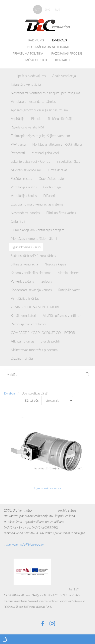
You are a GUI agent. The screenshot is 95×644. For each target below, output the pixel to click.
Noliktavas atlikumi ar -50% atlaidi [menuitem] (57, 144)
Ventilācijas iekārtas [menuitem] (25, 298)
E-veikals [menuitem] (59, 40)
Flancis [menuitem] (36, 119)
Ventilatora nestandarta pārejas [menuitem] (33, 101)
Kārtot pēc (32, 400)
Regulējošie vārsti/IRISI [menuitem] (27, 127)
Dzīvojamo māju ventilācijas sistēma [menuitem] (37, 204)
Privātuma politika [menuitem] (28, 53)
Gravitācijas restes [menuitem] (52, 179)
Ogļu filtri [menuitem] (18, 221)
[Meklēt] (47, 374)
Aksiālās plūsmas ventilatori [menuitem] (63, 316)
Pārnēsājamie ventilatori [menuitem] (28, 324)
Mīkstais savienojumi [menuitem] (26, 170)
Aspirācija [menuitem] (18, 119)
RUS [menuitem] (57, 10)
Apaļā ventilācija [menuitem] (64, 76)
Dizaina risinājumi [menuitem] (24, 358)
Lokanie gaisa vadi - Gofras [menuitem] (30, 161)
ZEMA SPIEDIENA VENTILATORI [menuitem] (35, 307)
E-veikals (10, 393)
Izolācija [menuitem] (46, 281)
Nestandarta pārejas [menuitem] (25, 213)
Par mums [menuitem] (36, 40)
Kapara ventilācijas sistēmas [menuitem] (31, 273)
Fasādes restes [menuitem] (21, 179)
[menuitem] (11, 75)
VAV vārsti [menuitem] (18, 144)
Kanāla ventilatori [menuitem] (23, 316)
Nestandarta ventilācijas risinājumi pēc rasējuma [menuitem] (46, 93)
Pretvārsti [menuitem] (18, 153)
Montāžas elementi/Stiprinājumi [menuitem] (34, 238)
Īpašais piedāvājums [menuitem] (32, 76)
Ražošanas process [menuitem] (67, 53)
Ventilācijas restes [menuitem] (24, 187)
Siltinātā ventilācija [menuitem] (24, 264)
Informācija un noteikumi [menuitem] (48, 47)
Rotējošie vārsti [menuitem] (69, 290)
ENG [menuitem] (47, 10)
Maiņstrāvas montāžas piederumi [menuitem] (35, 350)
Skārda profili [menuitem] (50, 341)
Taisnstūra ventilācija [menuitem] (26, 84)
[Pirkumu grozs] (5, 639)
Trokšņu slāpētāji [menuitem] (60, 119)
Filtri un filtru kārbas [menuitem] (61, 213)
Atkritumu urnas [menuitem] (22, 341)
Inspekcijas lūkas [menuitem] (68, 161)
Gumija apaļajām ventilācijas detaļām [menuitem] (38, 230)
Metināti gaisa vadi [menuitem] (45, 153)
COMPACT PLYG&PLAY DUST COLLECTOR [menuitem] (43, 333)
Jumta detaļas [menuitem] (57, 170)
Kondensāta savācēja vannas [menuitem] (31, 290)
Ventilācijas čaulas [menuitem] (24, 196)
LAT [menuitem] (38, 10)
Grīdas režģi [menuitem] (52, 187)
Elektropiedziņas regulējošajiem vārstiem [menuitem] (40, 136)
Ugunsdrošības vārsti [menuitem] (26, 247)
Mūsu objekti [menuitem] (36, 60)
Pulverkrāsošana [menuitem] (22, 281)
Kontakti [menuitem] (62, 60)
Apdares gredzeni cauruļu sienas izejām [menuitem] (39, 110)
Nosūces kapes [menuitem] (55, 264)
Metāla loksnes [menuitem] (68, 273)
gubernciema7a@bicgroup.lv (24, 544)
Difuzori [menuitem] (49, 196)
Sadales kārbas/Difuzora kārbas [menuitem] (33, 256)
